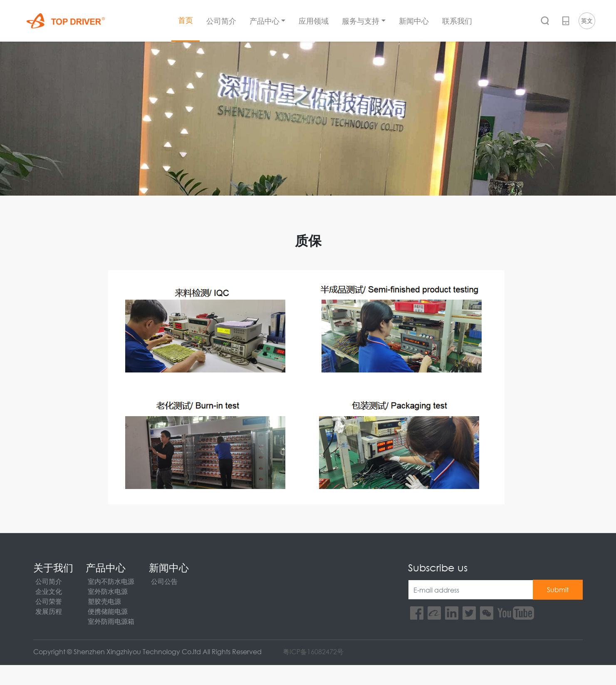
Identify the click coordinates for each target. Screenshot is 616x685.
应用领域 (314, 21)
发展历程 (49, 611)
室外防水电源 (108, 591)
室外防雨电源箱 (111, 621)
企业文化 (49, 591)
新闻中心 (414, 21)
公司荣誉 (49, 601)
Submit (558, 589)
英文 (587, 21)
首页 (186, 20)
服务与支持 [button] (361, 21)
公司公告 (164, 581)
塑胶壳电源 (104, 601)
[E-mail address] (471, 590)
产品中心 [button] (265, 21)
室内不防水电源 (111, 581)
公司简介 (221, 21)
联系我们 (457, 21)
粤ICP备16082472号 (313, 651)
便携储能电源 (108, 611)
